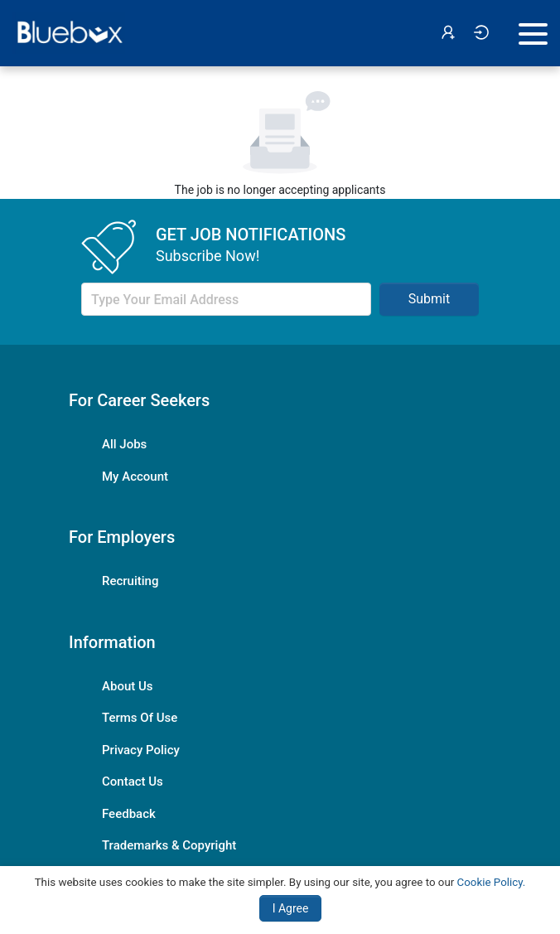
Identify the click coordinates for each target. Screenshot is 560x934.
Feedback (129, 814)
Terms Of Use (140, 718)
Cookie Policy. (492, 882)
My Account (135, 477)
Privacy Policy (141, 750)
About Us (128, 686)
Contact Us (133, 782)
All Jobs (124, 444)
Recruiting (130, 581)
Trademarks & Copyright (169, 845)
